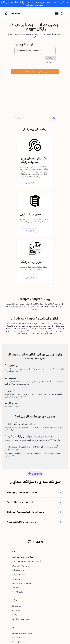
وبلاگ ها (15, 615)
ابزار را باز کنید (28, 183)
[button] (35, 493)
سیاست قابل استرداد (19, 642)
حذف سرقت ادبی (18, 570)
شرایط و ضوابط (18, 637)
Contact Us (16, 606)
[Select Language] (63, 13)
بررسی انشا (16, 579)
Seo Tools (16, 588)
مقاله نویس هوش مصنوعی (21, 583)
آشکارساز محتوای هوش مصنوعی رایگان (26, 561)
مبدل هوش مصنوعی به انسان (22, 557)
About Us (16, 610)
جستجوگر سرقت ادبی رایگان (22, 566)
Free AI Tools (17, 592)
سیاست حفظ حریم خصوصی (22, 633)
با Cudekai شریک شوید (21, 619)
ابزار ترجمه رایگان (18, 574)
